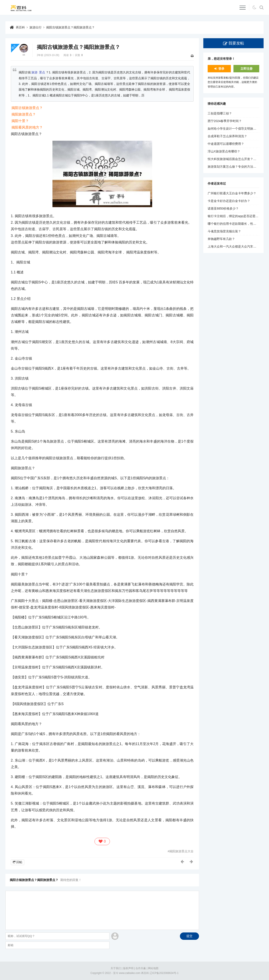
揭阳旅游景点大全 (181, 851)
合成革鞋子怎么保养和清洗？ (227, 136)
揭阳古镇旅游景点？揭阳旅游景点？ (70, 27)
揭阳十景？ (20, 121)
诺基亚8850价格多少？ (223, 208)
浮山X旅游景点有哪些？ (224, 151)
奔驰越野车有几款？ (221, 239)
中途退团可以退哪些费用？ (226, 144)
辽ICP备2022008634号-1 (164, 973)
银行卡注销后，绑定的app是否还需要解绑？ (237, 216)
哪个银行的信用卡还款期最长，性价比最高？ (238, 224)
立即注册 (246, 69)
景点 (42, 72)
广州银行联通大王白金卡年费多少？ (232, 193)
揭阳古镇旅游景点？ (27, 108)
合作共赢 (141, 968)
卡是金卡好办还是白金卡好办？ (229, 201)
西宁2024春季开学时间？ (225, 121)
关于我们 (116, 968)
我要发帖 (236, 43)
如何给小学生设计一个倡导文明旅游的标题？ (238, 129)
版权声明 (128, 968)
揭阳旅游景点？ (24, 114)
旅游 (34, 72)
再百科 (20, 27)
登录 (221, 69)
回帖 (19, 862)
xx (24, 55)
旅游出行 (36, 27)
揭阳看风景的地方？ (27, 127)
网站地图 (153, 968)
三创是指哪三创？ (220, 113)
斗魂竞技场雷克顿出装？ (224, 231)
